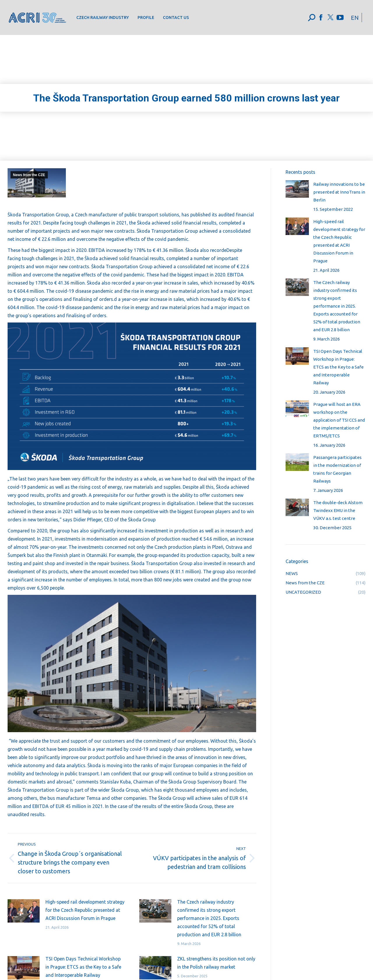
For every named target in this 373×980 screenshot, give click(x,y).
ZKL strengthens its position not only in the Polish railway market (216, 963)
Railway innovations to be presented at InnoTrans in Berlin (339, 192)
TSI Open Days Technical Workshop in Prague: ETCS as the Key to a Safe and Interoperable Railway (83, 967)
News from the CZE (29, 175)
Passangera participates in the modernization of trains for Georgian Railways (337, 469)
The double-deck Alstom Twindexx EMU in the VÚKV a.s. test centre (338, 510)
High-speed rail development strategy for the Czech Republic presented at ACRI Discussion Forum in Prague (85, 910)
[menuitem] (103, 17)
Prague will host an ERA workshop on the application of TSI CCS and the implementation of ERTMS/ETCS (339, 420)
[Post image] (24, 911)
